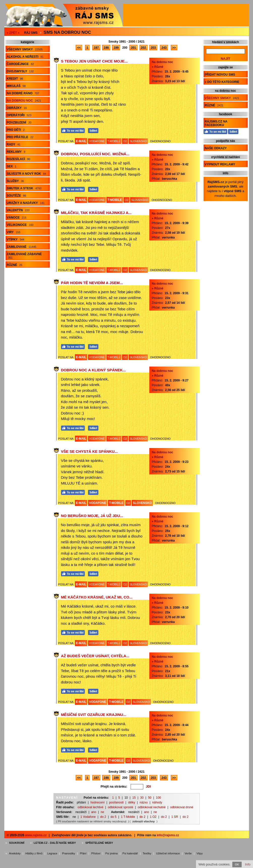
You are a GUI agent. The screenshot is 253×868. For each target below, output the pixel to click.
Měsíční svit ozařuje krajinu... (94, 715)
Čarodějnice (20, 64)
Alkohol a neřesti (25, 57)
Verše (188, 853)
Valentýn (18, 210)
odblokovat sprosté (120, 807)
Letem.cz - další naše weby (55, 843)
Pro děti (16, 130)
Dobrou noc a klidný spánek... (93, 370)
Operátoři (19, 115)
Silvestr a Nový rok (27, 174)
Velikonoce (20, 225)
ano (94, 812)
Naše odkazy (216, 148)
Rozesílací (19, 159)
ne (102, 812)
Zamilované (22, 247)
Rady (14, 144)
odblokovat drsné (181, 807)
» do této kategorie (222, 82)
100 (158, 798)
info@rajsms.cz (168, 835)
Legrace (52, 853)
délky (132, 802)
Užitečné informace (168, 853)
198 (106, 48)
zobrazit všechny (144, 821)
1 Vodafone (88, 817)
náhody (157, 802)
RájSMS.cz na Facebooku (216, 123)
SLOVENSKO (138, 141)
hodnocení (98, 802)
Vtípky (16, 240)
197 (96, 48)
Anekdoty (15, 853)
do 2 (103, 817)
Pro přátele (20, 137)
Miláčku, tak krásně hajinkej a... (96, 213)
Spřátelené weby (99, 843)
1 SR (175, 817)
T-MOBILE (114, 141)
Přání (83, 853)
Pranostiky (68, 853)
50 (150, 798)
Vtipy (200, 853)
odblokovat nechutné (152, 807)
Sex (12, 166)
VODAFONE (97, 141)
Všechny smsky (25, 49)
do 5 (113, 817)
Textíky (147, 853)
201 (133, 48)
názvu (144, 802)
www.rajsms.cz (36, 835)
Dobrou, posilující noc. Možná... (95, 154)
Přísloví (96, 853)
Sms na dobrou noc (67, 32)
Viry (14, 232)
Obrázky (17, 108)
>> (174, 48)
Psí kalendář (130, 853)
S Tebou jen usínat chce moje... (94, 61)
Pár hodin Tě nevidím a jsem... (92, 283)
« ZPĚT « (13, 33)
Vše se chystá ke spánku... (89, 451)
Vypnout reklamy (220, 164)
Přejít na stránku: (114, 786)
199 (116, 48)
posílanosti (116, 802)
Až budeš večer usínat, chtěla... (95, 656)
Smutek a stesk (24, 188)
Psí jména (111, 853)
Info (248, 864)
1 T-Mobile (128, 817)
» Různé (158, 67)
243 (164, 48)
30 (142, 798)
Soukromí (17, 843)
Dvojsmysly (20, 71)
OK (237, 864)
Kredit (15, 79)
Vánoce (17, 218)
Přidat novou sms (220, 75)
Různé (15, 265)
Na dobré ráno (23, 93)
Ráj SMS (31, 33)
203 (153, 48)
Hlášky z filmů (34, 853)
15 (134, 798)
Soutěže (17, 196)
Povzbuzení (19, 123)
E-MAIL (81, 141)
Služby (15, 181)
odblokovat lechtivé (91, 807)
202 (144, 48)
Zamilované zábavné (24, 256)
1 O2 (153, 817)
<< (79, 48)
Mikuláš (16, 86)
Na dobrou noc (24, 101)
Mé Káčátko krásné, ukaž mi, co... (97, 597)
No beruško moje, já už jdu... (92, 516)
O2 (125, 141)
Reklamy (16, 152)
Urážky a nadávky (26, 203)
